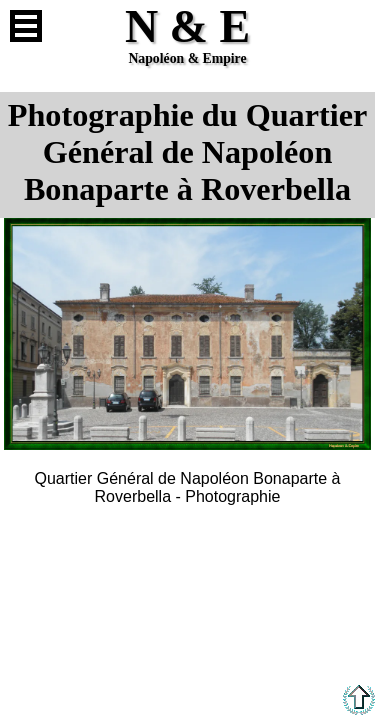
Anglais (349, 26)
